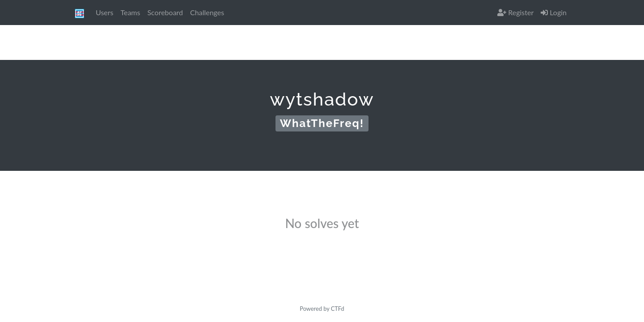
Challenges (207, 12)
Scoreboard (165, 12)
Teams (130, 12)
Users (104, 12)
